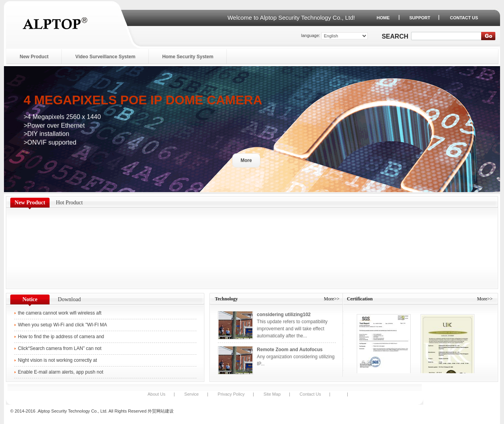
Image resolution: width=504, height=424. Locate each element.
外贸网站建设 (161, 411)
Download (69, 299)
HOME (383, 18)
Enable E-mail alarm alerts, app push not (61, 372)
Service (192, 394)
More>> (332, 299)
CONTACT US (464, 18)
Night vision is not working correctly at (58, 360)
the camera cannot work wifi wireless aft (60, 313)
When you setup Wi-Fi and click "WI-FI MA (63, 325)
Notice (30, 299)
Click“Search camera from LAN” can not (60, 348)
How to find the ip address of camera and (61, 337)
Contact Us (310, 394)
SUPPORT (420, 18)
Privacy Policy (231, 394)
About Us (157, 394)
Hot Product (69, 203)
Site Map (272, 394)
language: (311, 35)
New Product (30, 203)
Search (395, 36)
